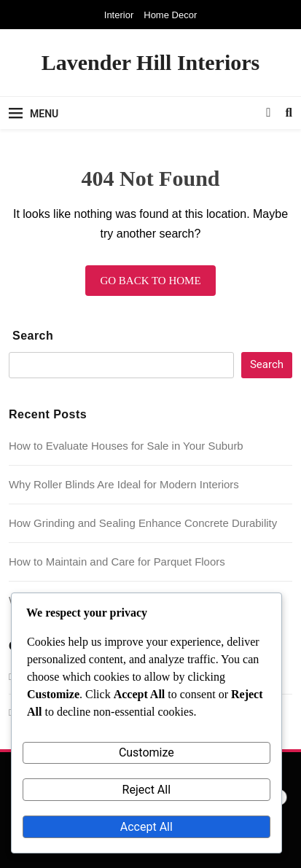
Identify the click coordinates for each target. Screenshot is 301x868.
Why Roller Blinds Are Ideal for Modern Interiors (124, 484)
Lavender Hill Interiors (150, 62)
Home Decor (170, 15)
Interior (119, 15)
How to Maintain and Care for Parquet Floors (117, 562)
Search (33, 336)
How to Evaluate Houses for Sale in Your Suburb (126, 446)
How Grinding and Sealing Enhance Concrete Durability (143, 523)
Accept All (146, 827)
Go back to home (150, 281)
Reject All (146, 790)
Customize (146, 752)
